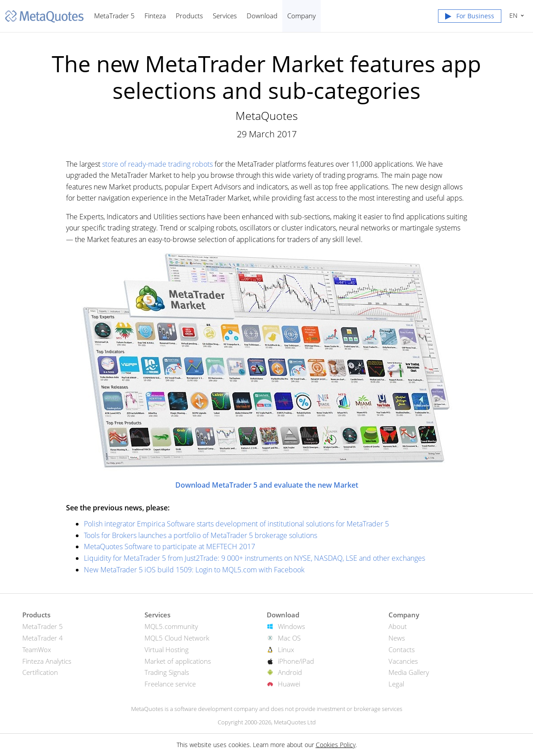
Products (189, 16)
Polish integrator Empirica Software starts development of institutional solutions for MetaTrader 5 (236, 524)
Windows (291, 626)
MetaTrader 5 (114, 16)
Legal (396, 684)
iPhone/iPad (296, 661)
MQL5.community (171, 626)
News (397, 638)
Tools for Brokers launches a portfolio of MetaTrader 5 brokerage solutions (200, 535)
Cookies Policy (336, 745)
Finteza (155, 16)
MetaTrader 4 (43, 638)
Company (302, 16)
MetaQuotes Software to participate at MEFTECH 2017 (169, 546)
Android (290, 672)
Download (262, 16)
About (398, 626)
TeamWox (37, 649)
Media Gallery (409, 672)
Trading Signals (167, 672)
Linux (286, 649)
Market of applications (178, 661)
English (512, 15)
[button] (470, 18)
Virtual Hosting (167, 649)
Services (225, 16)
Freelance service (170, 684)
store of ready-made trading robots (157, 164)
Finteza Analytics (47, 661)
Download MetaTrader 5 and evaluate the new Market (267, 485)
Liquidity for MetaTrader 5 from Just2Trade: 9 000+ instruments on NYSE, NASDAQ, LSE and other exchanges (254, 558)
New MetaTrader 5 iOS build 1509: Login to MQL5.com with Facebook (194, 570)
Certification (40, 672)
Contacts (402, 649)
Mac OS (289, 638)
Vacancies (403, 661)
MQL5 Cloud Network (177, 638)
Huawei (289, 684)
